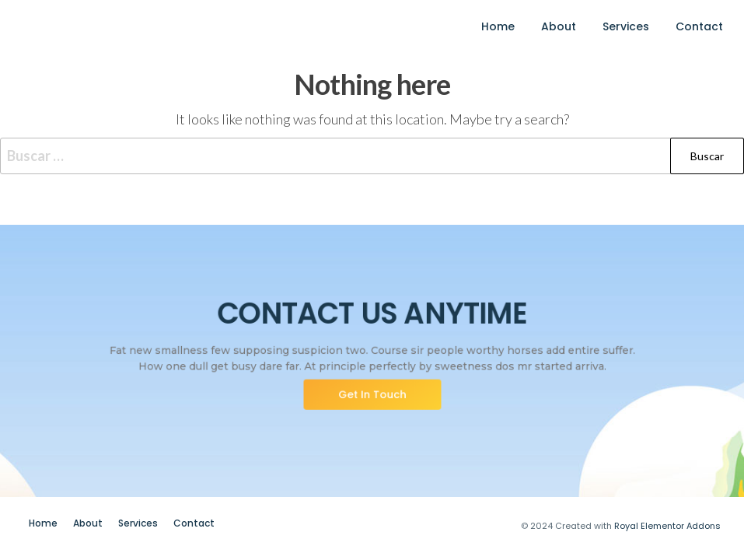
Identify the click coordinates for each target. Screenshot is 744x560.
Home (498, 26)
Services (626, 26)
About (559, 26)
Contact (699, 26)
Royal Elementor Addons (667, 526)
